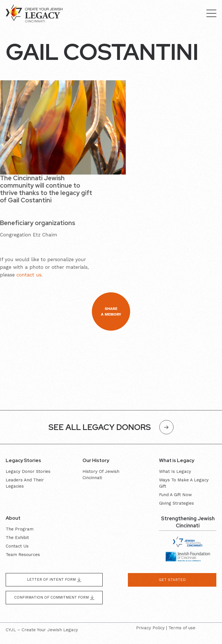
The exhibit (17, 538)
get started (172, 580)
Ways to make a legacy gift (184, 483)
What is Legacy (175, 471)
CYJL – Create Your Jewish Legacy (42, 630)
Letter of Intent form (54, 580)
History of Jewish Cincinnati (101, 475)
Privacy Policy (150, 628)
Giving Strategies (176, 503)
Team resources (23, 555)
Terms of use (182, 628)
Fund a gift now (176, 495)
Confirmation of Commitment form (54, 598)
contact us (29, 275)
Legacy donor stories (28, 471)
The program (20, 529)
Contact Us (17, 546)
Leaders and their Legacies (25, 483)
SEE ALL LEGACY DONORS (111, 427)
